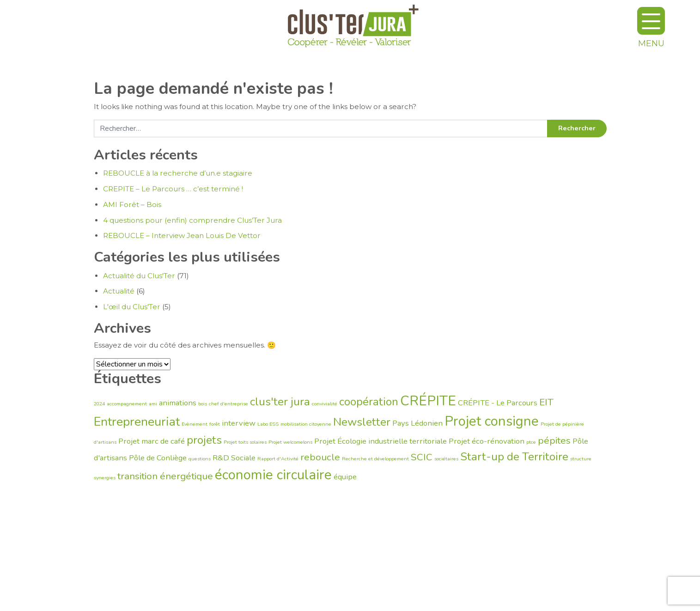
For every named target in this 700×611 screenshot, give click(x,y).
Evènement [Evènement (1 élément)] (195, 424)
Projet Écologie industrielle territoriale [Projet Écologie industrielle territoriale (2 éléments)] (380, 441)
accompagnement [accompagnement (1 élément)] (127, 404)
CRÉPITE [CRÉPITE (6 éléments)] (428, 401)
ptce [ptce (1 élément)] (531, 442)
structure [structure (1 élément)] (581, 459)
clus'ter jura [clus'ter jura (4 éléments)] (280, 402)
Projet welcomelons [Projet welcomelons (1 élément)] (290, 442)
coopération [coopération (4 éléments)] (369, 402)
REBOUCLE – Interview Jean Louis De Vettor (182, 235)
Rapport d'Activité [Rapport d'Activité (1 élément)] (278, 459)
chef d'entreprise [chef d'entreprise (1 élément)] (228, 404)
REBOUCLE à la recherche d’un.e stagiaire (178, 173)
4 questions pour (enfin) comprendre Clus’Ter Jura (192, 220)
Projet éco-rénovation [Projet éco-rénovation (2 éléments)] (487, 441)
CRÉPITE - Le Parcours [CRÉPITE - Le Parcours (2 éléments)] (498, 403)
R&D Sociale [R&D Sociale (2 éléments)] (234, 458)
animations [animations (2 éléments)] (178, 403)
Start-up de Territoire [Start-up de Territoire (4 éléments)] (514, 457)
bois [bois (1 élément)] (203, 404)
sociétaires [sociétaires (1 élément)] (446, 459)
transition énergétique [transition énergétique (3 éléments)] (165, 476)
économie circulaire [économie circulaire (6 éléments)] (273, 475)
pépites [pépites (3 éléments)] (554, 440)
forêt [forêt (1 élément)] (215, 424)
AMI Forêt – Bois (132, 205)
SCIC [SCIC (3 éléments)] (422, 457)
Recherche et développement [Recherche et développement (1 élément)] (375, 459)
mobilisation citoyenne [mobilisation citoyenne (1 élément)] (306, 424)
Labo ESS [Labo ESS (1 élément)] (268, 424)
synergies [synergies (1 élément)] (105, 478)
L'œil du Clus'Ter (132, 307)
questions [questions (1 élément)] (200, 459)
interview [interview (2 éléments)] (239, 423)
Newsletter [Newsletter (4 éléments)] (362, 422)
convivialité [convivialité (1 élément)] (325, 404)
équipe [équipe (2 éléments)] (345, 477)
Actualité (119, 291)
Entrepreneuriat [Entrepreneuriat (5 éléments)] (137, 422)
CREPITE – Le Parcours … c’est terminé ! (173, 189)
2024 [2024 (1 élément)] (99, 404)
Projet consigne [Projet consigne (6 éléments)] (492, 421)
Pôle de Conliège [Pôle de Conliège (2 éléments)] (158, 458)
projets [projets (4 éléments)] (204, 440)
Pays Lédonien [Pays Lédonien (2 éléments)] (417, 423)
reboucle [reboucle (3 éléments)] (320, 457)
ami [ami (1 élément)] (153, 404)
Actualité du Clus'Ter (139, 276)
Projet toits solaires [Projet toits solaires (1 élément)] (245, 442)
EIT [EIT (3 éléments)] (546, 402)
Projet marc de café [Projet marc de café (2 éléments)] (152, 441)
